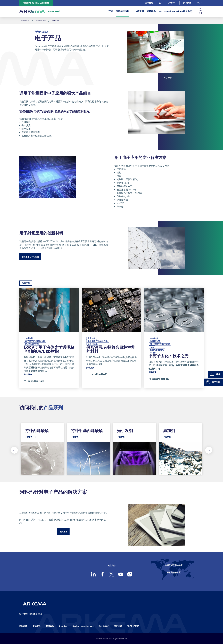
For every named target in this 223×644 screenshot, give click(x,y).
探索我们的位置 (174, 572)
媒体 (161, 3)
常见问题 (213, 382)
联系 (215, 374)
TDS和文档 (138, 11)
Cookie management (83, 626)
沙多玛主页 (25, 21)
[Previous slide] (14, 450)
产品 (111, 11)
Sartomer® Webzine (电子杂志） (177, 11)
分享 (168, 78)
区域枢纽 (149, 3)
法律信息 (37, 626)
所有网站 (187, 3)
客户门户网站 (133, 626)
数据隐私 (50, 626)
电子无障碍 (104, 626)
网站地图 (23, 626)
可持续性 (151, 11)
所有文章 (26, 283)
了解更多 (63, 532)
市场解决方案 (123, 11)
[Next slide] (209, 450)
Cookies (63, 626)
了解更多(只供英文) (30, 257)
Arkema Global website (36, 3)
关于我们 (172, 3)
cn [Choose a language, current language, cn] (199, 3)
